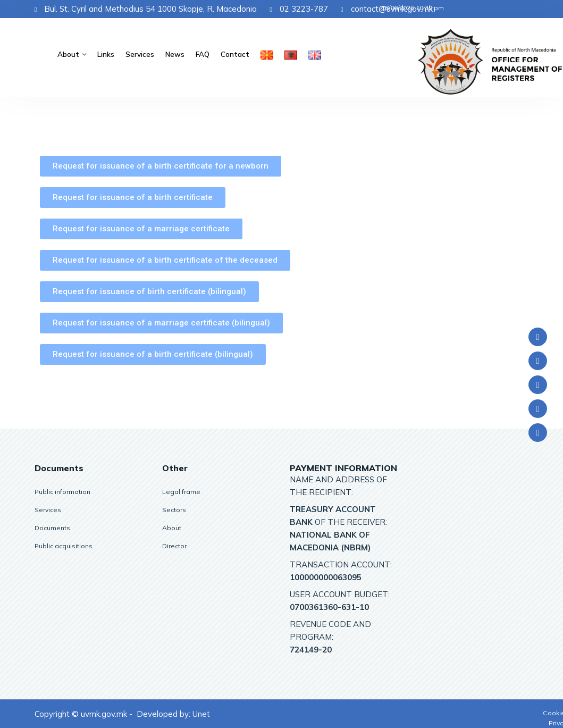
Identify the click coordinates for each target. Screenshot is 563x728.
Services (141, 54)
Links (107, 54)
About (70, 54)
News (176, 54)
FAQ (204, 54)
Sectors (174, 510)
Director (174, 546)
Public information (62, 492)
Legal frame (181, 492)
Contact (236, 54)
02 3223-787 (299, 9)
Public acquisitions (64, 546)
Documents (52, 528)
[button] (161, 166)
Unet (201, 714)
